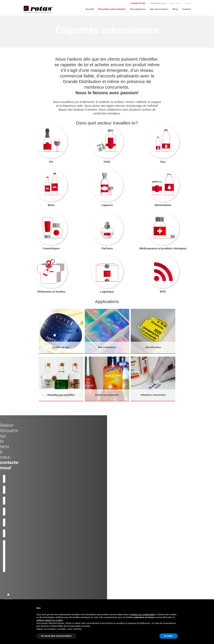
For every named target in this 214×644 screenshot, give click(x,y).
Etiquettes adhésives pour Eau (32, 577)
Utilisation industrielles (73, 574)
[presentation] (84, 516)
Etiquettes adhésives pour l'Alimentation (36, 588)
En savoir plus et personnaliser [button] (56, 636)
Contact (186, 9)
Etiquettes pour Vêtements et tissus (34, 598)
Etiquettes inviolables (73, 581)
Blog (175, 9)
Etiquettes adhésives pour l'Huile (33, 574)
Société (90, 9)
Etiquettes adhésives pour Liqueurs (34, 584)
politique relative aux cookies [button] (50, 620)
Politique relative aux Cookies (165, 593)
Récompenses (138, 9)
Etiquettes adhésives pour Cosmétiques (36, 591)
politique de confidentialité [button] (143, 615)
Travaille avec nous (158, 3)
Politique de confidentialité (164, 589)
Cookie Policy (185, 593)
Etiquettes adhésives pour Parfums (34, 595)
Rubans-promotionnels (73, 588)
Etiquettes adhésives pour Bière (32, 581)
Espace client (174, 3)
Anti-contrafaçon (71, 577)
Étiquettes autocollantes (112, 9)
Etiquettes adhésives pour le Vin (33, 570)
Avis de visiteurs (159, 9)
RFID (66, 591)
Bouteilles (68, 584)
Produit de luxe (70, 570)
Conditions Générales (162, 597)
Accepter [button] (169, 636)
